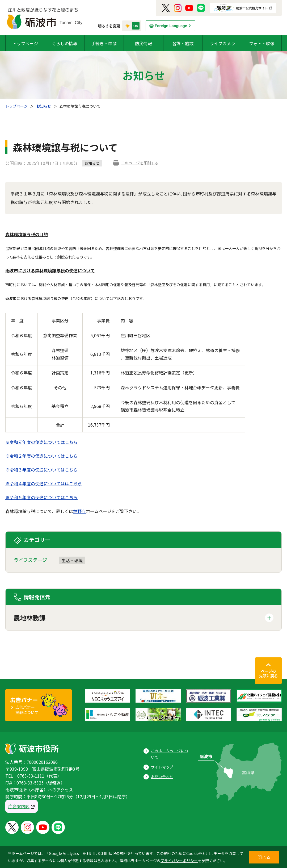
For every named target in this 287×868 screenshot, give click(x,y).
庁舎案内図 (19, 806)
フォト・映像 (262, 43)
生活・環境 (72, 560)
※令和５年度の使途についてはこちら (41, 497)
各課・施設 (183, 43)
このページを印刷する (140, 163)
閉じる (264, 857)
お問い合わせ (162, 777)
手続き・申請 (104, 43)
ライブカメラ (222, 43)
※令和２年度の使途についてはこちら (41, 456)
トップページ (25, 43)
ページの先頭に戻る (268, 673)
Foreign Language (171, 26)
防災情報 (143, 43)
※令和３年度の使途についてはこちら (41, 470)
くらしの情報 (65, 43)
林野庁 (79, 511)
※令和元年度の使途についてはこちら (41, 442)
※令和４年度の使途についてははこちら (44, 483)
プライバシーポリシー (179, 861)
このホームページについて (170, 754)
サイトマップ (162, 767)
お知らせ (44, 106)
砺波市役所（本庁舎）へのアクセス (39, 790)
